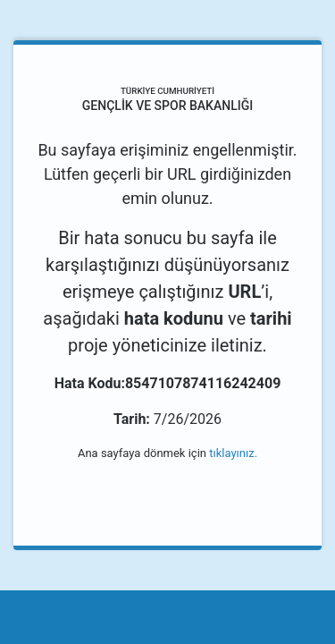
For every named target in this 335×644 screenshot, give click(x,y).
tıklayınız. (233, 453)
